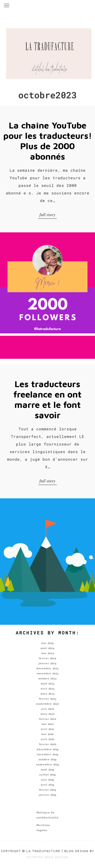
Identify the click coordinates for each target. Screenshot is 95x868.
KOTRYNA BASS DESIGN (48, 857)
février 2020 (48, 744)
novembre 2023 (48, 673)
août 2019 (48, 770)
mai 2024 (48, 653)
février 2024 (48, 658)
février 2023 (48, 699)
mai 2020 (48, 734)
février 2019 (48, 790)
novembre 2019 (48, 754)
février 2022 (48, 719)
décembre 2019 (48, 749)
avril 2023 (48, 689)
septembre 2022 (48, 704)
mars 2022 (48, 714)
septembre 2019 (48, 764)
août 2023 (48, 684)
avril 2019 (48, 785)
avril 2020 (48, 739)
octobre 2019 (48, 759)
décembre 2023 (48, 668)
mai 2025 (48, 643)
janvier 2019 (48, 795)
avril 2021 (48, 729)
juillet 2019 (48, 775)
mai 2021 (48, 724)
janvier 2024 (48, 663)
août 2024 (48, 648)
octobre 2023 (48, 678)
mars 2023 (48, 694)
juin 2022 (48, 709)
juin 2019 (48, 780)
